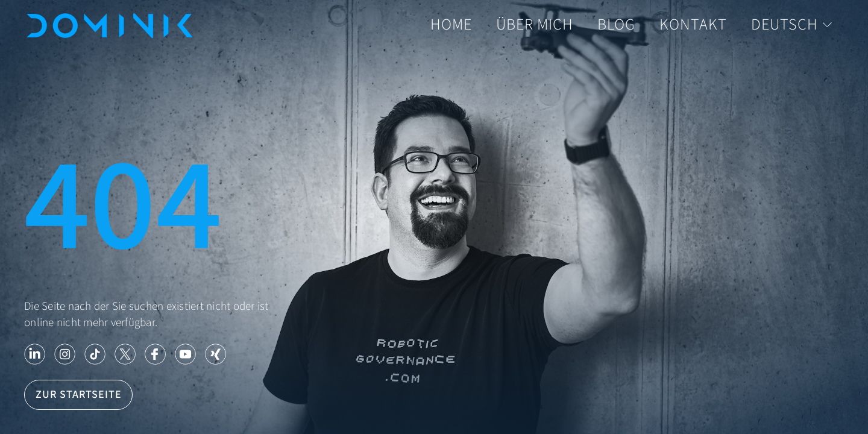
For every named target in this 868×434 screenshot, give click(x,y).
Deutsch (791, 25)
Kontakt (693, 25)
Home (451, 25)
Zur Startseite (79, 395)
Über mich (535, 25)
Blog (616, 25)
